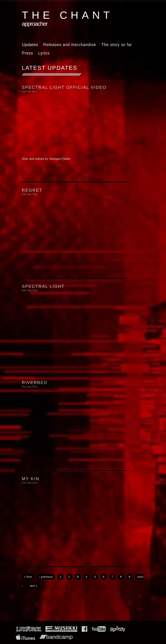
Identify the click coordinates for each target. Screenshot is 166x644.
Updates (30, 45)
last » (34, 586)
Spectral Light (43, 286)
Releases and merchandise (70, 45)
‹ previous (46, 577)
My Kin (31, 479)
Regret (32, 190)
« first (28, 577)
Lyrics (44, 53)
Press (27, 53)
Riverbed (35, 383)
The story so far (117, 45)
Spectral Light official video (64, 87)
